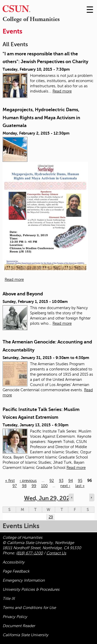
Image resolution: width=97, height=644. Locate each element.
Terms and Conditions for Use (29, 608)
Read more (62, 91)
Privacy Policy (15, 617)
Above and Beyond (23, 294)
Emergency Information (24, 580)
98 (24, 486)
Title (9, 599)
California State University (25, 635)
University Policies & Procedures (31, 589)
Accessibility (14, 562)
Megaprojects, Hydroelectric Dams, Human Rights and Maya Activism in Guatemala (41, 118)
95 (80, 481)
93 (61, 481)
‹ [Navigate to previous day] (72, 497)
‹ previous (28, 481)
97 (15, 486)
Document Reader (19, 626)
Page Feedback (16, 571)
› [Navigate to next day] (91, 497)
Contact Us (56, 553)
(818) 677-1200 (29, 553)
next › (65, 486)
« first (10, 481)
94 (71, 481)
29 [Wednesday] (51, 517)
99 (34, 486)
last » (80, 486)
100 (44, 486)
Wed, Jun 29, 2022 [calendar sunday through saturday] (49, 498)
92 (52, 481)
